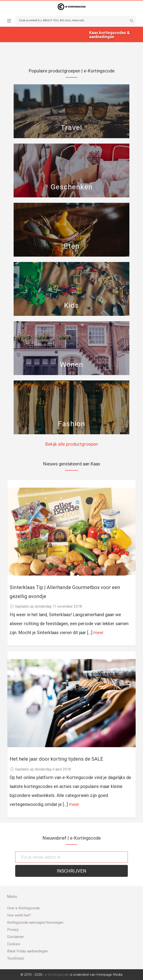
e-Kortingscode (57, 975)
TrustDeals (16, 958)
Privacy (13, 930)
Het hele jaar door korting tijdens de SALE (56, 759)
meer (99, 633)
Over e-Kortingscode (23, 908)
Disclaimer (16, 937)
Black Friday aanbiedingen (27, 951)
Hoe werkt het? (19, 915)
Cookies (14, 944)
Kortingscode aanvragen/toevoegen (35, 922)
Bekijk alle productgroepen (71, 444)
